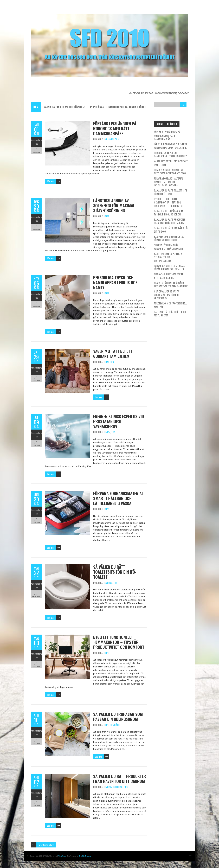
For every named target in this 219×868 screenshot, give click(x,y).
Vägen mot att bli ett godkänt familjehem (113, 353)
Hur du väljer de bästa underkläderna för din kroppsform (166, 295)
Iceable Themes (85, 856)
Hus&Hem (109, 139)
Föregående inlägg (46, 845)
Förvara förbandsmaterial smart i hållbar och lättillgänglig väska (118, 498)
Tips (117, 139)
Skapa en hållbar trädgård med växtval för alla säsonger (171, 284)
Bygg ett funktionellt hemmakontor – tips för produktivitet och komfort (119, 642)
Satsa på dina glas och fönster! (64, 107)
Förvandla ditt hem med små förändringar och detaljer (169, 267)
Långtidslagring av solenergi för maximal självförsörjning (114, 205)
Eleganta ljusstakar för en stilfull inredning (169, 276)
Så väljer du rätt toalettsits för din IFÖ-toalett (115, 572)
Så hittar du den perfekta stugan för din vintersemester (168, 257)
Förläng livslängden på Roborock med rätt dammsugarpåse (115, 128)
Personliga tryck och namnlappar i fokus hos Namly (115, 282)
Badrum (109, 583)
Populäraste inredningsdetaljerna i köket (118, 107)
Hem (36, 107)
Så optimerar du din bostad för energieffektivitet (169, 238)
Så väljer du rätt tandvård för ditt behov (171, 230)
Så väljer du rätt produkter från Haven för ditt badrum (120, 779)
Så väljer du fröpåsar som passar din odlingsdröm (118, 716)
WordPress (62, 856)
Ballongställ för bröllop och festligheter (171, 314)
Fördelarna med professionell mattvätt (170, 305)
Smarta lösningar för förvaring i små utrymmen (168, 247)
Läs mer (51, 181)
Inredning (118, 787)
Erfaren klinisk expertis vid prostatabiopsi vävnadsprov (119, 421)
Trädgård (115, 725)
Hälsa (108, 432)
